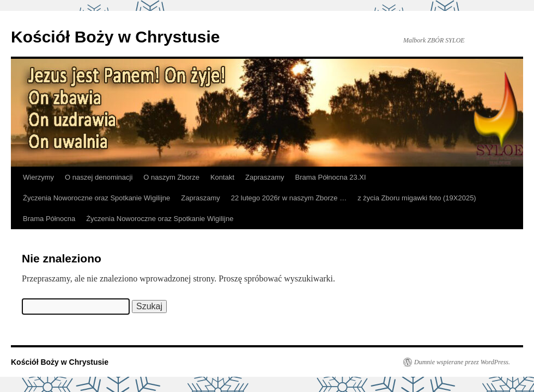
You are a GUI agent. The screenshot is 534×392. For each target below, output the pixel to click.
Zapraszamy (265, 177)
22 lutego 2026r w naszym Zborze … (289, 198)
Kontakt (222, 177)
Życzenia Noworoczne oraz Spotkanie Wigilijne (96, 198)
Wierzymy (38, 177)
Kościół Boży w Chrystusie (115, 37)
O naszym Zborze (171, 177)
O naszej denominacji (99, 177)
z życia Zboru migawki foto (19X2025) (417, 198)
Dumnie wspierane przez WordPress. (462, 362)
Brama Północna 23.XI (331, 177)
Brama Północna (49, 219)
